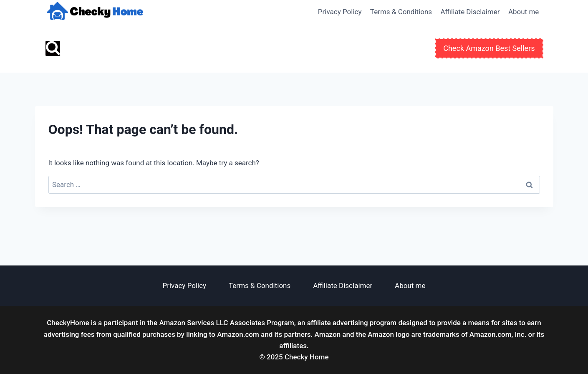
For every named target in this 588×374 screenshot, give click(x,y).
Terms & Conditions (401, 12)
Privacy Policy (340, 12)
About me (524, 12)
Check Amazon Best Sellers (489, 48)
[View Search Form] (53, 48)
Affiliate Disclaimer (470, 12)
